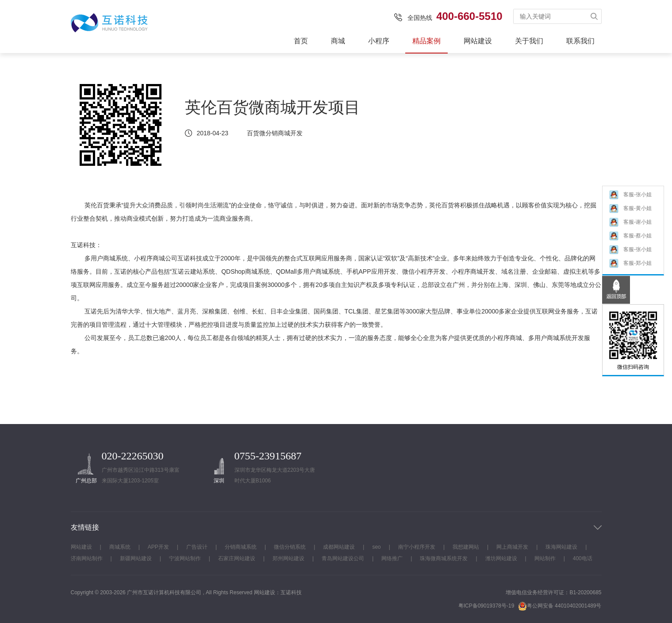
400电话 (583, 558)
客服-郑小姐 (630, 266)
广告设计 (197, 547)
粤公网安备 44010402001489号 (560, 606)
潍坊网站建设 (501, 558)
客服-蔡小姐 (630, 239)
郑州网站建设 (288, 558)
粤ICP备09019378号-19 (486, 606)
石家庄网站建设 (237, 558)
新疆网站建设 (136, 558)
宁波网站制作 (185, 558)
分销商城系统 (241, 547)
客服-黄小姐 (630, 212)
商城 (338, 41)
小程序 (379, 41)
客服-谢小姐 (630, 225)
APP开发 (158, 547)
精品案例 (426, 41)
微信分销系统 (290, 547)
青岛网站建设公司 (343, 558)
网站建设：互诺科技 (278, 592)
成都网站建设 (339, 547)
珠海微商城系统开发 (444, 558)
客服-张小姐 (630, 198)
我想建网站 (466, 547)
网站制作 (545, 558)
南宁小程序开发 (417, 547)
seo (376, 547)
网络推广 (392, 558)
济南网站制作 (87, 558)
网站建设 (478, 41)
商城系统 (120, 547)
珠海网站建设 (561, 547)
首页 (301, 41)
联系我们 (580, 41)
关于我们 (529, 41)
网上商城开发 (512, 547)
